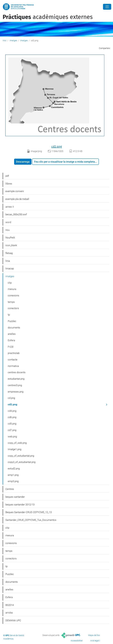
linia (8, 261)
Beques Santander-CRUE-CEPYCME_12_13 (29, 512)
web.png (12, 437)
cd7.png (12, 430)
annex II (10, 207)
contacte (13, 360)
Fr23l (11, 347)
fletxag (9, 253)
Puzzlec (12, 321)
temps (11, 302)
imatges (24, 40)
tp (9, 315)
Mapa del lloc (94, 635)
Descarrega (23, 162)
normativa (13, 366)
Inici (4, 40)
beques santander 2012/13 (20, 505)
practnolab (14, 353)
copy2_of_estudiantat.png (22, 462)
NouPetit (10, 238)
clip (10, 283)
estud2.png (14, 468)
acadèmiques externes (48, 17)
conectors (13, 308)
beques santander (15, 497)
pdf (7, 176)
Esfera (11, 340)
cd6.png (12, 417)
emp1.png (13, 475)
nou (8, 230)
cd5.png (12, 424)
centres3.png (15, 385)
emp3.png (13, 481)
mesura (12, 289)
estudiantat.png (16, 379)
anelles (12, 334)
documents (14, 328)
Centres (10, 489)
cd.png (11, 398)
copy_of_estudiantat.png (21, 456)
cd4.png (12, 411)
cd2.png (57, 146)
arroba (9, 613)
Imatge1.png (15, 449)
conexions (13, 295)
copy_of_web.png (17, 443)
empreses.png (16, 392)
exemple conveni (15, 191)
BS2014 (10, 605)
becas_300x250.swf (16, 214)
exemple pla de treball (17, 199)
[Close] (107, 7)
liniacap (10, 268)
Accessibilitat (77, 641)
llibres (9, 184)
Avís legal (95, 641)
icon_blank (11, 245)
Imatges (13, 40)
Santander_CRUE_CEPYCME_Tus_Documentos (31, 520)
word (8, 222)
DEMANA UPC (13, 620)
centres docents (17, 372)
